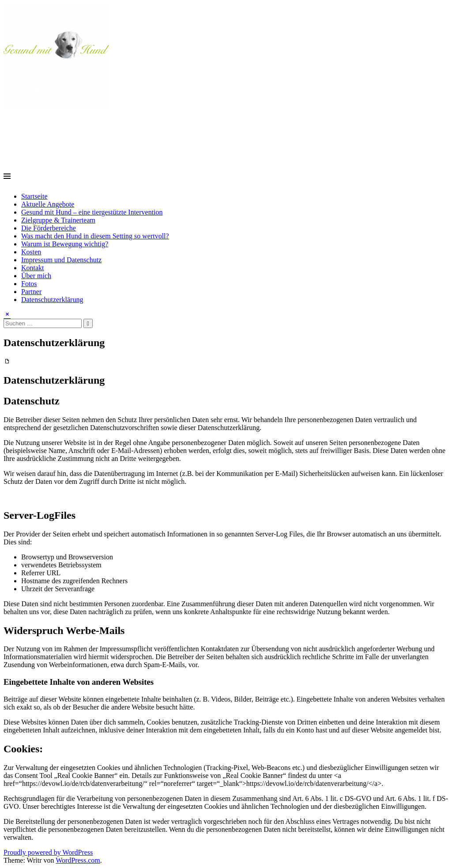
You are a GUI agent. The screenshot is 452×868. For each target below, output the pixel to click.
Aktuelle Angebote (48, 204)
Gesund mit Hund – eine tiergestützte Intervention (92, 212)
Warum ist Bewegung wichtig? (65, 244)
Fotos (29, 284)
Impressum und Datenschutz (61, 260)
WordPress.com (78, 860)
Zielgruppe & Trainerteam (58, 220)
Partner (31, 292)
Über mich (36, 276)
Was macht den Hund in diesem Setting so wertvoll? (95, 236)
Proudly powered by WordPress (48, 852)
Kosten (31, 252)
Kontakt (33, 268)
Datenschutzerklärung (52, 300)
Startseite (34, 196)
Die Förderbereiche (49, 228)
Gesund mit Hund (58, 128)
